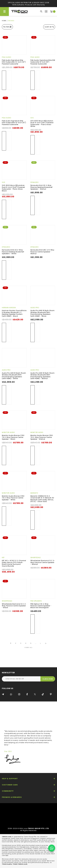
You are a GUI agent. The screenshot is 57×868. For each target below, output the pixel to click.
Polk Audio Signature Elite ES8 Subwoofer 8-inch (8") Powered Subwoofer (43, 62)
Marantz (34, 493)
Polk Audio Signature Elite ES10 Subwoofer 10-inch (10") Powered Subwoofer (14, 123)
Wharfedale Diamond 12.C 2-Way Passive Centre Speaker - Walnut (43, 562)
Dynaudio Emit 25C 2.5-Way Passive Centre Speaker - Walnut (42, 252)
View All (28, 647)
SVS (32, 118)
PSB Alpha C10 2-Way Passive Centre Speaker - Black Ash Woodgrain (41, 606)
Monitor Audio (8, 432)
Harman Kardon (9, 308)
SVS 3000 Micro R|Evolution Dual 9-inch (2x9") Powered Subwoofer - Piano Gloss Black (13, 188)
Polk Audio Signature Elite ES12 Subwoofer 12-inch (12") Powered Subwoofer (14, 62)
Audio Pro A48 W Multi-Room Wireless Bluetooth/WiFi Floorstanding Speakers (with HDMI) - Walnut (43, 376)
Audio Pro (35, 308)
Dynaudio (35, 182)
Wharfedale (36, 558)
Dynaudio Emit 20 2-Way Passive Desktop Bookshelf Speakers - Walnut (42, 187)
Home (4, 21)
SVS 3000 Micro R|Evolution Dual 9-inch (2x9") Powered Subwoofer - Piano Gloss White (42, 124)
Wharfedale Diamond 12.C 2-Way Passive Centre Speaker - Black (14, 606)
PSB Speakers (36, 601)
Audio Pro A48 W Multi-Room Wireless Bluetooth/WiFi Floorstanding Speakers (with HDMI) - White (14, 376)
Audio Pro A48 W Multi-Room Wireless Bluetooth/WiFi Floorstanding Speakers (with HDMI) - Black (43, 313)
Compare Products (46, 11)
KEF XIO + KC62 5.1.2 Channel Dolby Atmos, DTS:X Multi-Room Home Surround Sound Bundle (14, 563)
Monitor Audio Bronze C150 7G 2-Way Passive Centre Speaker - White (13, 498)
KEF (3, 558)
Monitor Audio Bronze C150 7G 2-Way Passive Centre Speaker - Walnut (42, 437)
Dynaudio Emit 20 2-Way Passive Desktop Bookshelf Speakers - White (13, 252)
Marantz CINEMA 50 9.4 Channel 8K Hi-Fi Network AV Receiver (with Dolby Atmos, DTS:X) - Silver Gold (42, 499)
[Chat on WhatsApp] (52, 848)
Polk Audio (7, 57)
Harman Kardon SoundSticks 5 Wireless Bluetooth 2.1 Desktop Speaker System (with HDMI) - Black (14, 313)
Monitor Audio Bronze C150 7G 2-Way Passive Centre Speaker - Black (13, 437)
